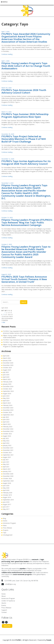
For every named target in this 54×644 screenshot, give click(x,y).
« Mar (3, 322)
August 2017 (7, 504)
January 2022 (7, 445)
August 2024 (7, 394)
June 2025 (6, 375)
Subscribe (7, 626)
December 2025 (8, 363)
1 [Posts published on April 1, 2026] (5, 313)
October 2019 (7, 495)
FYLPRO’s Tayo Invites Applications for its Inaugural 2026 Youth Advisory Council (26, 162)
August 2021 (7, 457)
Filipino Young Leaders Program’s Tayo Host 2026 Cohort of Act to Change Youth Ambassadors (26, 66)
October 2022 (7, 434)
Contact (4, 612)
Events (5, 521)
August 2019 (7, 497)
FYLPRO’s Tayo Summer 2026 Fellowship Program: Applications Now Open (25, 115)
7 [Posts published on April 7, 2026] (3, 314)
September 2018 (8, 500)
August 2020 (7, 483)
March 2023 (7, 424)
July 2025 (6, 372)
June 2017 (6, 507)
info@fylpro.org (10, 584)
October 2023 (7, 412)
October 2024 (7, 389)
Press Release (7, 528)
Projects (6, 530)
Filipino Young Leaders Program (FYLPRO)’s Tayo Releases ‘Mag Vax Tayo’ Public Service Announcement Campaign (27, 222)
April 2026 (6, 356)
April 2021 (6, 467)
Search (24, 302)
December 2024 (8, 386)
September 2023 (8, 415)
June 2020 (6, 486)
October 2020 (7, 478)
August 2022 (7, 436)
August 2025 (7, 370)
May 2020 (6, 488)
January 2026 (7, 360)
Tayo (5, 533)
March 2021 (7, 469)
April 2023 (6, 422)
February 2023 (8, 427)
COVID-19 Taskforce (8, 601)
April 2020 (6, 490)
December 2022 (8, 429)
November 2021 (8, 450)
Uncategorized (8, 535)
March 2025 (7, 379)
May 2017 (6, 509)
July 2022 (6, 438)
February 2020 (8, 493)
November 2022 (8, 431)
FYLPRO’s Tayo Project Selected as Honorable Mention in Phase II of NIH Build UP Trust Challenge (24, 139)
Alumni (4, 603)
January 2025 (7, 384)
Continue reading (7, 54)
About (4, 596)
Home (4, 594)
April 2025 (6, 377)
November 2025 (8, 365)
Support (4, 610)
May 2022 (6, 441)
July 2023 (6, 417)
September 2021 (8, 455)
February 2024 (8, 405)
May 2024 (6, 398)
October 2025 (7, 368)
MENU (4, 2)
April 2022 (6, 443)
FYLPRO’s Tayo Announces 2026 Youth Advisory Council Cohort (24, 91)
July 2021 (6, 460)
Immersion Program (9, 523)
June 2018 (6, 502)
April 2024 (6, 401)
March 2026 (7, 358)
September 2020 (8, 481)
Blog (4, 518)
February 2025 (8, 382)
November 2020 (8, 476)
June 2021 (6, 462)
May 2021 (6, 464)
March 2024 (7, 403)
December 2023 (8, 408)
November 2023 (8, 410)
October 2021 (7, 453)
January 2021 (7, 471)
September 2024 (8, 391)
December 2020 (8, 474)
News (5, 525)
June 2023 (6, 419)
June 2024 (6, 396)
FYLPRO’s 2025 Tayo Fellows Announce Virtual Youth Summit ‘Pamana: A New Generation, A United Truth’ (24, 279)
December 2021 (8, 448)
